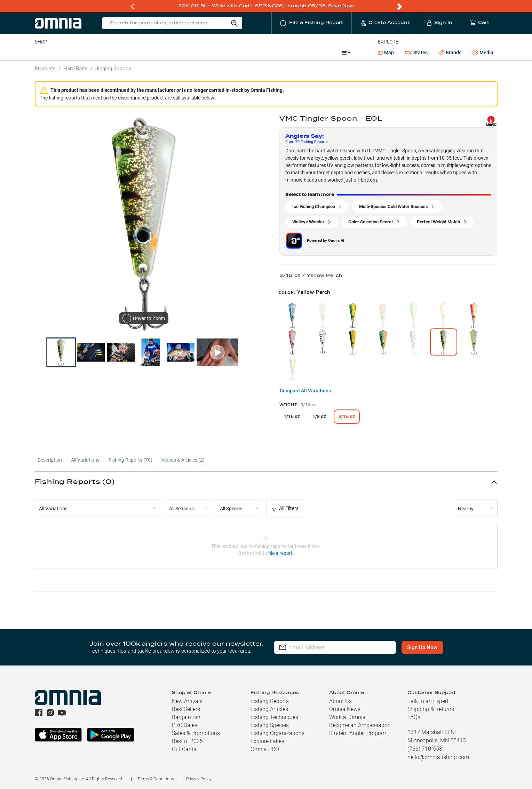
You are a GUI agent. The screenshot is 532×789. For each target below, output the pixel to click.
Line (62, 52)
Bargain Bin (186, 717)
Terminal (134, 52)
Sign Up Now (422, 647)
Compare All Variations (305, 390)
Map (386, 52)
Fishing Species (270, 725)
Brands (450, 52)
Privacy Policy (199, 779)
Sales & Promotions (196, 733)
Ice (266, 52)
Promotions (318, 53)
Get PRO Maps (236, 52)
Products (45, 68)
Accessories (169, 52)
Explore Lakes (267, 741)
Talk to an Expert (428, 701)
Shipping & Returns (431, 709)
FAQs (414, 717)
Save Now (341, 6)
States (416, 52)
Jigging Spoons (113, 68)
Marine (201, 52)
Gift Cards (184, 749)
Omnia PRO (265, 749)
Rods (84, 52)
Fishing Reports (270, 701)
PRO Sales (185, 725)
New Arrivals (187, 701)
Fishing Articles (269, 709)
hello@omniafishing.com (438, 757)
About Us (340, 701)
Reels (107, 52)
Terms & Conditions (156, 779)
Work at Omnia (347, 717)
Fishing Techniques (274, 717)
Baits (41, 52)
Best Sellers (186, 709)
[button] (266, 482)
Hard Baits (76, 68)
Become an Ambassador (359, 725)
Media (483, 53)
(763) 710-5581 (426, 748)
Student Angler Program (358, 733)
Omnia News (345, 709)
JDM (286, 52)
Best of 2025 (187, 741)
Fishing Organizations (277, 733)
